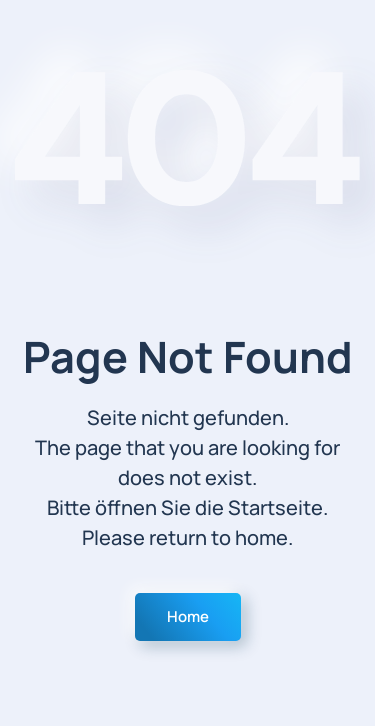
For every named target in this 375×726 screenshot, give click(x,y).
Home (188, 616)
